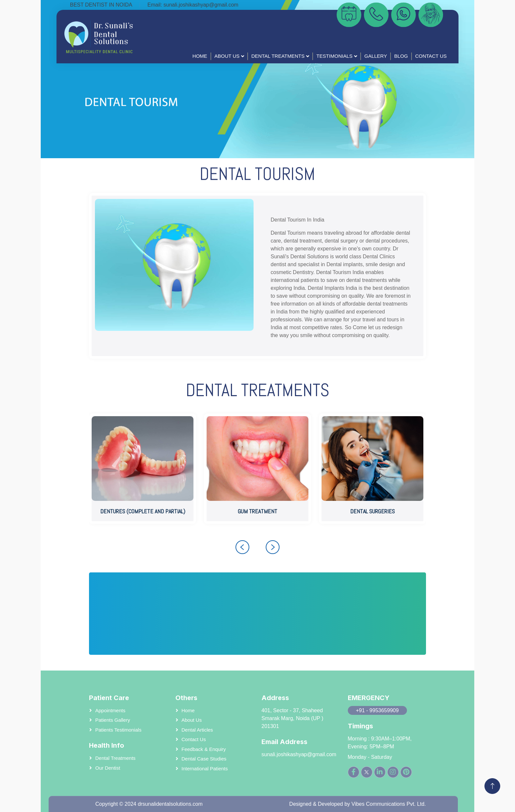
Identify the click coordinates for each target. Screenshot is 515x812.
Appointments (110, 710)
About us (192, 720)
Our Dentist (108, 768)
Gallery (376, 56)
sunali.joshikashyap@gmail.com (201, 5)
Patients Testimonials (118, 730)
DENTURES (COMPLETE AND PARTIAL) (143, 511)
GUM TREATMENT (257, 511)
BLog (401, 56)
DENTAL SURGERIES (372, 511)
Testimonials (334, 56)
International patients (205, 769)
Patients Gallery (113, 720)
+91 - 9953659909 (377, 710)
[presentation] (242, 547)
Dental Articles (197, 730)
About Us (227, 56)
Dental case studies (204, 759)
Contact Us (431, 56)
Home (200, 56)
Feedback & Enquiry (204, 749)
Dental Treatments (278, 56)
